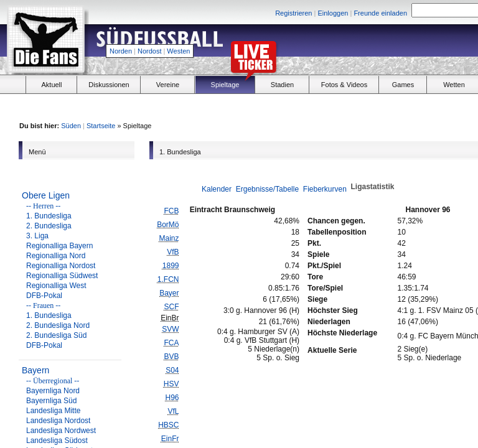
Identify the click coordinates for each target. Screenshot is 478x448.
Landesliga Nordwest (61, 431)
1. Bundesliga (49, 216)
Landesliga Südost (57, 441)
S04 (172, 370)
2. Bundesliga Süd (56, 335)
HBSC (168, 425)
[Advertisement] (392, 106)
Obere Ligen (46, 195)
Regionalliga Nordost (61, 266)
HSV (171, 384)
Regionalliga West (56, 286)
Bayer (169, 293)
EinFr (170, 439)
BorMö (168, 225)
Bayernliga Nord (53, 391)
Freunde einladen (380, 13)
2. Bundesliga (49, 226)
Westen (178, 51)
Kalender (217, 189)
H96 (172, 398)
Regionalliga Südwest (62, 276)
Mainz (169, 238)
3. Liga (37, 236)
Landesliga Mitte (53, 411)
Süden (71, 126)
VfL (173, 411)
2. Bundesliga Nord (58, 325)
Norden (121, 51)
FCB (171, 211)
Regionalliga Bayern (59, 246)
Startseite (101, 126)
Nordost (150, 51)
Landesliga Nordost (58, 421)
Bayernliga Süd (51, 401)
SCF (171, 307)
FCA (171, 343)
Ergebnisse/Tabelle (267, 189)
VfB (173, 252)
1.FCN (168, 279)
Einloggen (333, 13)
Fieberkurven (325, 189)
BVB (171, 357)
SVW (170, 329)
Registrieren (293, 13)
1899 (171, 266)
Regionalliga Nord (56, 256)
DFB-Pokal (44, 296)
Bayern (35, 370)
